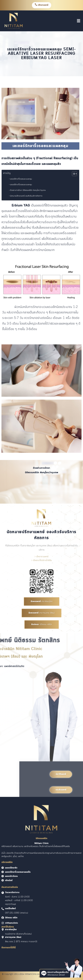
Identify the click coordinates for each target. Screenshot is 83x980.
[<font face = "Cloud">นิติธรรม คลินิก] (3, 918)
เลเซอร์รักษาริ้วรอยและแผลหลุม (21, 179)
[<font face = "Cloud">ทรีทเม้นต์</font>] (3, 880)
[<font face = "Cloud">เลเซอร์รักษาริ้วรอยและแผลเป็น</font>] (3, 872)
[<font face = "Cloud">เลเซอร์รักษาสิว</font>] (3, 868)
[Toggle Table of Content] (73, 174)
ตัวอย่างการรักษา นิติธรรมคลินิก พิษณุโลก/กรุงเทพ (28, 190)
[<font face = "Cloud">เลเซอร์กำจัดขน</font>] (3, 876)
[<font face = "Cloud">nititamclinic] (3, 923)
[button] (79, 21)
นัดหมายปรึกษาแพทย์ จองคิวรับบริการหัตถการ (26, 196)
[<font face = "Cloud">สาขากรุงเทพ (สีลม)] (3, 937)
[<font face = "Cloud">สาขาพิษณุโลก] (3, 930)
